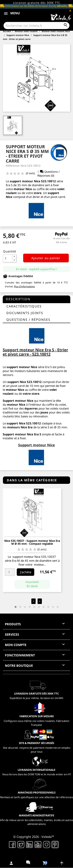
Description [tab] (18, 299)
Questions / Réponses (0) (48, 174)
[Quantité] (8, 258)
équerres (31, 408)
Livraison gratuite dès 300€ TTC (37, 3)
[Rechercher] (36, 26)
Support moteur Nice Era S (22, 434)
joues (44, 412)
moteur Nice (16, 404)
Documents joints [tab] (25, 313)
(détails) (62, 6)
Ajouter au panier (46, 258)
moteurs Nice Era (20, 427)
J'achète (26, 572)
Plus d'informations (24, 286)
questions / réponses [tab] (28, 320)
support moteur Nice (22, 367)
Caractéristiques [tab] (24, 306)
